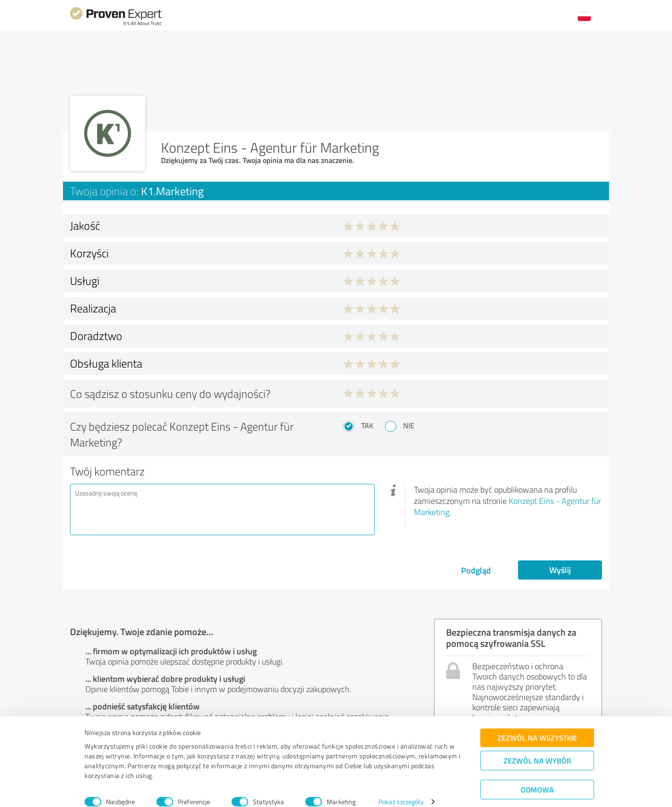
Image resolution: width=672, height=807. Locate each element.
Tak (367, 425)
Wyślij (560, 570)
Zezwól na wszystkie (537, 725)
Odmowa (537, 777)
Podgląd (476, 570)
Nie (409, 425)
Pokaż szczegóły (401, 789)
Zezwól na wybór (537, 748)
